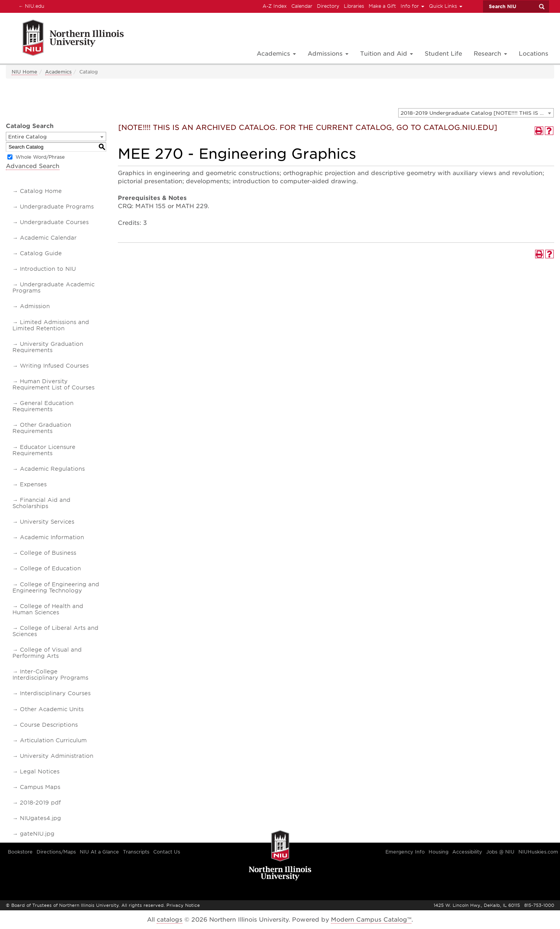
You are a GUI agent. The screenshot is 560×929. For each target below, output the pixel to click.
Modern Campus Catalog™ (371, 920)
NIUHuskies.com (538, 852)
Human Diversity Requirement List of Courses (53, 384)
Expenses (33, 484)
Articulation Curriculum (53, 740)
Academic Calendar (48, 238)
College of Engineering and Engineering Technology (56, 587)
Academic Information (52, 537)
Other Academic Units (52, 709)
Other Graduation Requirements (42, 428)
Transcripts (136, 852)
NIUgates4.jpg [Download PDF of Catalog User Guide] (40, 818)
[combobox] (476, 113)
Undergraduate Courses (54, 222)
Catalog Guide (41, 253)
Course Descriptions (49, 725)
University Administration (57, 756)
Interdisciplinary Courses (55, 693)
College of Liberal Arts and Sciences (55, 631)
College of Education (50, 568)
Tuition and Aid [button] (387, 54)
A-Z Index (275, 6)
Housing (438, 852)
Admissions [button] (328, 54)
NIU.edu (30, 6)
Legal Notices (40, 771)
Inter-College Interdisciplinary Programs (50, 675)
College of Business (48, 553)
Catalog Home (41, 191)
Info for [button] (412, 6)
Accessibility (467, 852)
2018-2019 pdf (40, 803)
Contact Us (167, 852)
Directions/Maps (56, 852)
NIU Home (24, 72)
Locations (534, 54)
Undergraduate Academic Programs (53, 287)
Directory (328, 6)
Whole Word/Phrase (40, 157)
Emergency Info (405, 852)
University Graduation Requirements (48, 347)
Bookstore (20, 852)
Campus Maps (40, 787)
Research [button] (490, 54)
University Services (47, 522)
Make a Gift (382, 6)
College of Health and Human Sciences (48, 609)
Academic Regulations (52, 469)
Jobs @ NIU (500, 852)
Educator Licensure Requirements (44, 450)
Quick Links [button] (446, 6)
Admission (35, 306)
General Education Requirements (43, 406)
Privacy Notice (183, 905)
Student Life (443, 54)
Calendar (302, 6)
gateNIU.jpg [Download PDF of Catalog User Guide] (37, 834)
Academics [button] (276, 54)
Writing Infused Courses (54, 366)
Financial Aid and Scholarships (41, 503)
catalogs (170, 920)
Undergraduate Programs (57, 207)
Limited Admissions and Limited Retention (51, 325)
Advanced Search (33, 166)
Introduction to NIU (48, 269)
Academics (58, 72)
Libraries (354, 6)
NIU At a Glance (99, 852)
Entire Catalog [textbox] (27, 137)
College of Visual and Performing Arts (47, 653)
